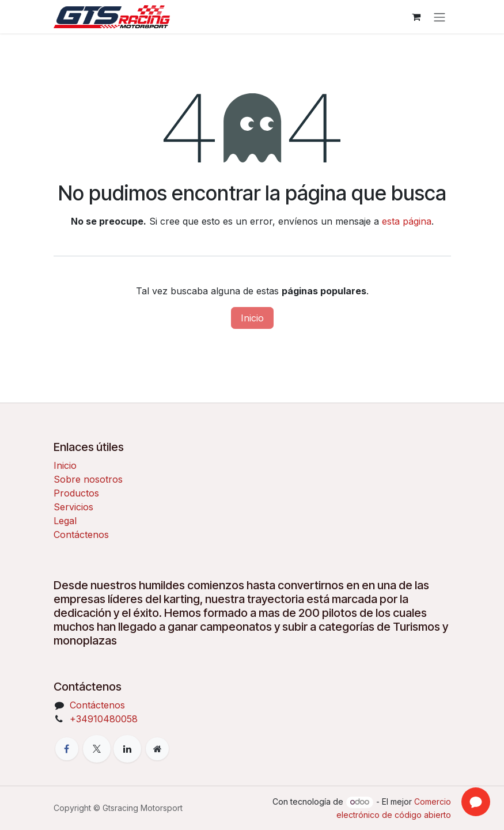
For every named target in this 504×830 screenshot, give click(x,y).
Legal (65, 521)
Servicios (73, 507)
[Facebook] (67, 749)
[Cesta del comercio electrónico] (416, 17)
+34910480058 (104, 719)
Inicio (252, 318)
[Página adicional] (157, 749)
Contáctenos (81, 535)
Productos (76, 493)
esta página (407, 221)
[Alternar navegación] (439, 17)
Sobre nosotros (88, 479)
